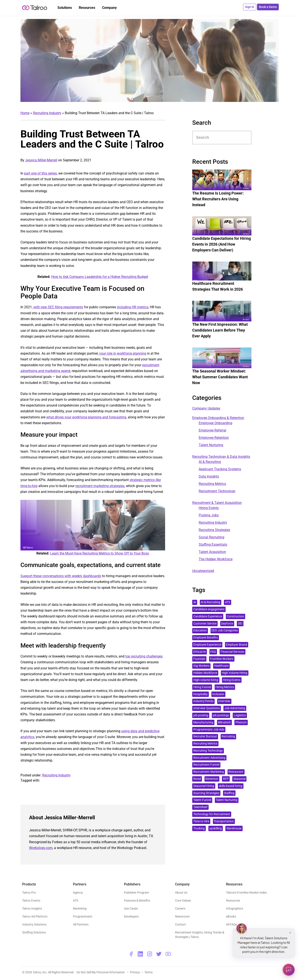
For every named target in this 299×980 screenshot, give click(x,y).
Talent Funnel (202, 800)
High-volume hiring (206, 680)
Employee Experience (207, 645)
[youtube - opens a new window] (168, 954)
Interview (224, 701)
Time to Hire (201, 821)
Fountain (199, 659)
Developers (131, 916)
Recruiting (228, 736)
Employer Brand (236, 645)
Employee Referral (212, 430)
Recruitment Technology (217, 491)
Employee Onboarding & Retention (218, 418)
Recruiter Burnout (205, 736)
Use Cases (131, 908)
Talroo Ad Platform (35, 916)
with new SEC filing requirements (58, 307)
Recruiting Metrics (212, 484)
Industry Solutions (34, 924)
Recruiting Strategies (214, 530)
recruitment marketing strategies (100, 486)
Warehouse (234, 828)
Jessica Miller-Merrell (41, 160)
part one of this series (40, 173)
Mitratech (224, 722)
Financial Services (232, 652)
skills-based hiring (231, 786)
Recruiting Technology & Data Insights (221, 457)
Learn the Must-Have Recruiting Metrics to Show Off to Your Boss (100, 553)
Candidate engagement (209, 609)
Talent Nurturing (211, 445)
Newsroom (182, 916)
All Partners (81, 924)
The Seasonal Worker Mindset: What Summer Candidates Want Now (220, 377)
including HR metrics (133, 307)
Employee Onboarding (215, 423)
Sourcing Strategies (206, 793)
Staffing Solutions (34, 932)
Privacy (135, 972)
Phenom (241, 722)
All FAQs (232, 924)
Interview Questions (207, 708)
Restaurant (236, 772)
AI (195, 602)
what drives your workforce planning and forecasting (86, 417)
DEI (240, 624)
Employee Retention (214, 438)
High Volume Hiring (235, 673)
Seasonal (239, 779)
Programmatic (83, 916)
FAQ (213, 652)
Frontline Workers (222, 659)
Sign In (250, 7)
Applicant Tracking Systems (220, 469)
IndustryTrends (203, 701)
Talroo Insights (32, 908)
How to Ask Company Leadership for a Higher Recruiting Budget (100, 277)
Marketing (80, 908)
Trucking (199, 828)
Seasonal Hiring (204, 786)
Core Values (183, 901)
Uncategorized (203, 571)
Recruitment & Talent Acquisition (217, 503)
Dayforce (227, 624)
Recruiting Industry (47, 113)
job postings (221, 715)
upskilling (215, 828)
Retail (197, 779)
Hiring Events (209, 508)
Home (25, 113)
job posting (201, 715)
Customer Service (205, 624)
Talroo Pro (29, 893)
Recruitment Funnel (206, 765)
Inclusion (218, 694)
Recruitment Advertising (209, 758)
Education (200, 630)
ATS (228, 602)
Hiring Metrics (225, 687)
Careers (180, 908)
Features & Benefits (137, 901)
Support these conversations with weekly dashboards (61, 576)
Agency (78, 893)
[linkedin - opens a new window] (140, 954)
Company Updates (206, 408)
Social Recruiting (211, 537)
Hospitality (201, 694)
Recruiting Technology (208, 751)
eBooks (231, 916)
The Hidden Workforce (216, 559)
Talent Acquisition (212, 552)
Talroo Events (31, 901)
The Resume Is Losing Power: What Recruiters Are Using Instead (218, 199)
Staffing (229, 793)
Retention (212, 779)
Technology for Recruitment (212, 814)
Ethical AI (200, 652)
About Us (181, 893)
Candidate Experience (208, 616)
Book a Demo (268, 7)
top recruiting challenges (144, 656)
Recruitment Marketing (209, 772)
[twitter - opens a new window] (159, 954)
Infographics (235, 908)
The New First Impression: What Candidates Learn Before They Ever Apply (220, 330)
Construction (235, 616)
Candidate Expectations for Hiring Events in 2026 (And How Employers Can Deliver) (222, 244)
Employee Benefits (206, 638)
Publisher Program (136, 893)
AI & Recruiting (210, 462)
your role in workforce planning (123, 353)
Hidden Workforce (205, 673)
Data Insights (209, 476)
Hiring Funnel (202, 687)
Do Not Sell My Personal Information (101, 972)
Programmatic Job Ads (209, 730)
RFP (226, 779)
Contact (180, 924)
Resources (233, 901)
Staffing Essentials (213, 545)
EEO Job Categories (225, 630)
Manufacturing (203, 722)
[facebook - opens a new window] (131, 954)
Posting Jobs (209, 515)
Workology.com (41, 848)
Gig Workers (201, 666)
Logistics (240, 715)
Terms (149, 972)
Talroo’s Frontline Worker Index (246, 893)
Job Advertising (235, 708)
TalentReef (200, 807)
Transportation (224, 821)
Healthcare (221, 666)
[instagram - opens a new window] (150, 954)
